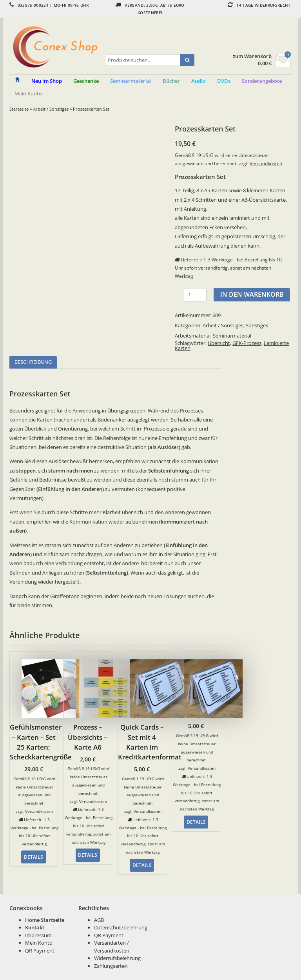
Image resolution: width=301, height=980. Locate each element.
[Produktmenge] (195, 295)
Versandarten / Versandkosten (112, 947)
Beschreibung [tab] (33, 362)
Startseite (19, 109)
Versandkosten (266, 163)
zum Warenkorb (252, 56)
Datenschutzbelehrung (121, 927)
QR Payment (40, 951)
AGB (99, 920)
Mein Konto (28, 93)
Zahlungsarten (111, 966)
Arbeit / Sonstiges (51, 109)
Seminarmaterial (232, 336)
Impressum (38, 935)
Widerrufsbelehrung (117, 958)
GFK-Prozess (247, 343)
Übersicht (219, 343)
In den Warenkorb (252, 294)
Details (34, 857)
